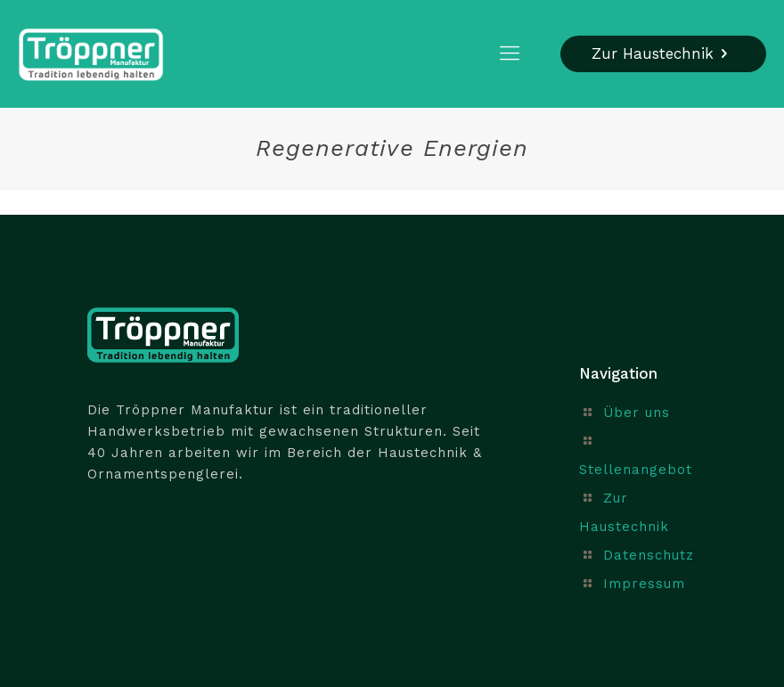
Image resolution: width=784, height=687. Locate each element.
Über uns (637, 413)
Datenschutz (649, 555)
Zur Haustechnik (663, 54)
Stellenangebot (636, 470)
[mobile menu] (510, 53)
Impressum (644, 584)
